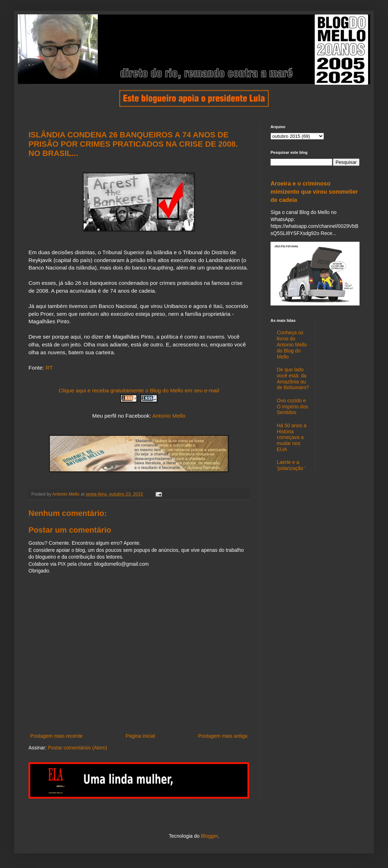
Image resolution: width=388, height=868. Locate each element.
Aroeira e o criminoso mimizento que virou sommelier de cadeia (314, 192)
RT (49, 368)
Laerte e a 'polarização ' (291, 465)
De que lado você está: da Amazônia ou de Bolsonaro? (293, 378)
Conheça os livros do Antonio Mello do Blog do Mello (292, 344)
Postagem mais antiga (223, 736)
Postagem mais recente (56, 736)
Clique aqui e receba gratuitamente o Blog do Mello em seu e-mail (139, 390)
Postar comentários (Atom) (77, 748)
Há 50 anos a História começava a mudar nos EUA (292, 437)
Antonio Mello (169, 416)
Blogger (209, 836)
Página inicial (140, 736)
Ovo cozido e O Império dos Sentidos (293, 407)
